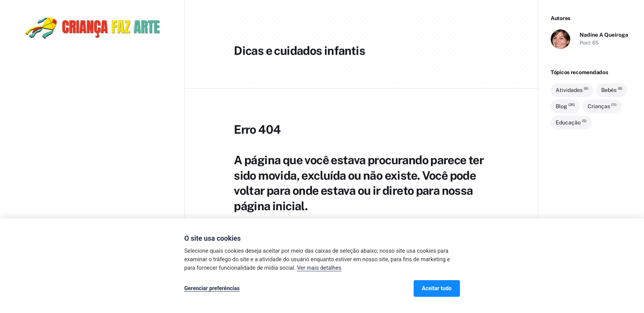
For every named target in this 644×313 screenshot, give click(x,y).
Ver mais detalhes (319, 268)
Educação (571, 122)
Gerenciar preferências (212, 288)
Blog (565, 106)
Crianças (602, 106)
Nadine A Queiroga (604, 35)
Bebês (612, 90)
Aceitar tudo (437, 288)
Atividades (572, 90)
